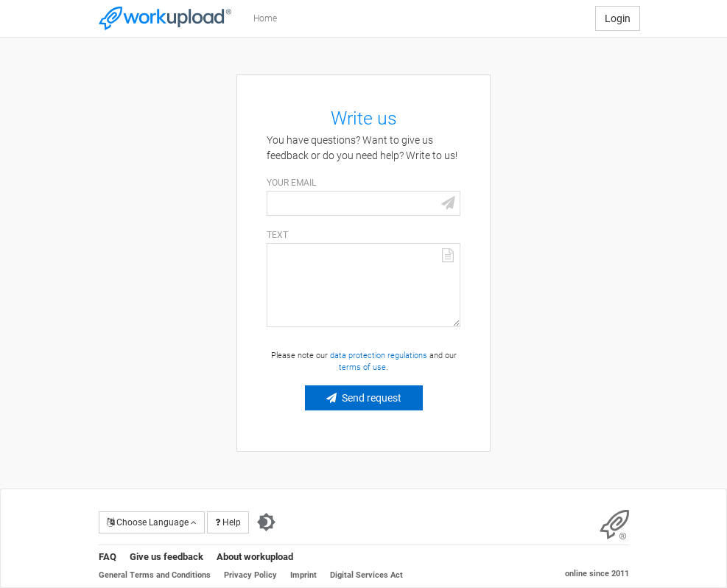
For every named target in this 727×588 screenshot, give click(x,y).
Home (265, 18)
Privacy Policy (250, 575)
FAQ (108, 557)
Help (228, 522)
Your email (291, 183)
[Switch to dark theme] (266, 522)
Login (618, 18)
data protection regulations (379, 356)
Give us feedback (166, 557)
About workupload (255, 557)
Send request (372, 398)
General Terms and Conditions (155, 575)
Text (277, 235)
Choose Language (152, 522)
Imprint (303, 575)
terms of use (362, 367)
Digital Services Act (366, 575)
